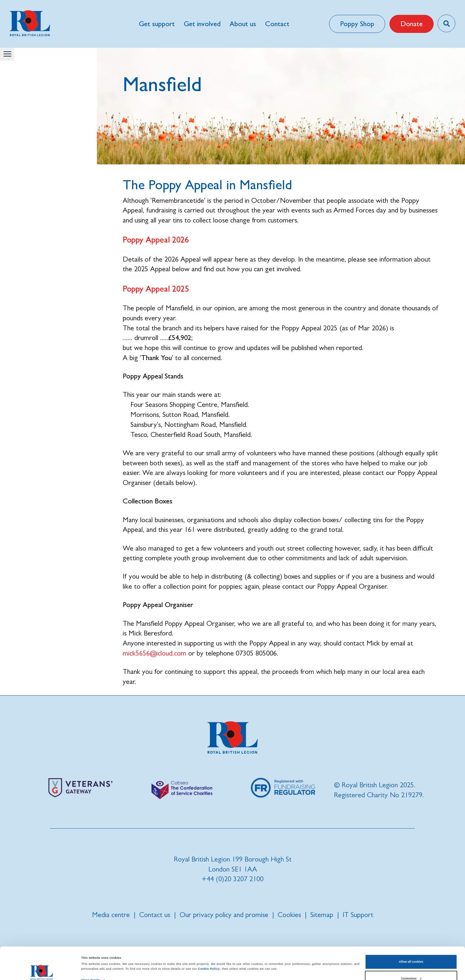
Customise (411, 948)
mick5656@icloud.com (155, 653)
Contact (277, 24)
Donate (412, 24)
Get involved (202, 24)
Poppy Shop (357, 24)
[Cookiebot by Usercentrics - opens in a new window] (42, 969)
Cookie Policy (209, 939)
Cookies (289, 915)
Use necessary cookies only (411, 965)
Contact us (155, 915)
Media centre (111, 915)
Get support (157, 24)
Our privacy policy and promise (224, 915)
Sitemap (322, 915)
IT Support (358, 915)
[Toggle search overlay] (446, 23)
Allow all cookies (411, 932)
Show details (91, 950)
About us (243, 24)
